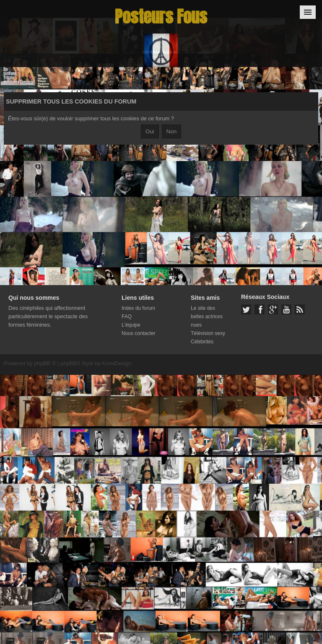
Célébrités (202, 342)
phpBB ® (45, 363)
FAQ (127, 317)
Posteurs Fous (161, 17)
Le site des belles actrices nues (207, 317)
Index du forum (138, 308)
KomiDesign (117, 363)
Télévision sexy (208, 333)
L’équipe (131, 325)
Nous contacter (139, 333)
